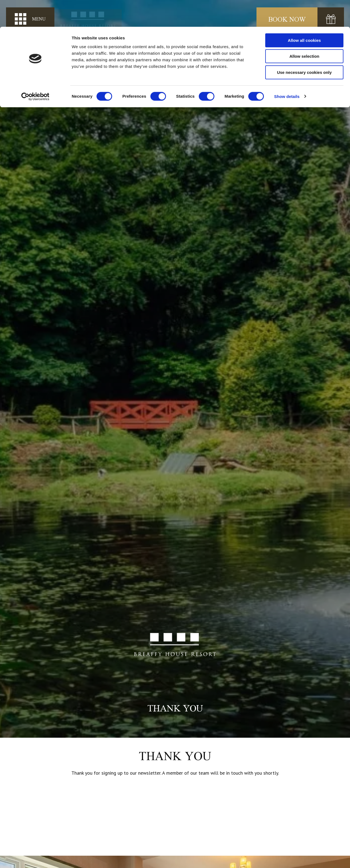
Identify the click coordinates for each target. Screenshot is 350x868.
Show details (287, 70)
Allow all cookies (304, 14)
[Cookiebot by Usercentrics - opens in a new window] (35, 70)
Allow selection (304, 30)
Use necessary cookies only (304, 46)
